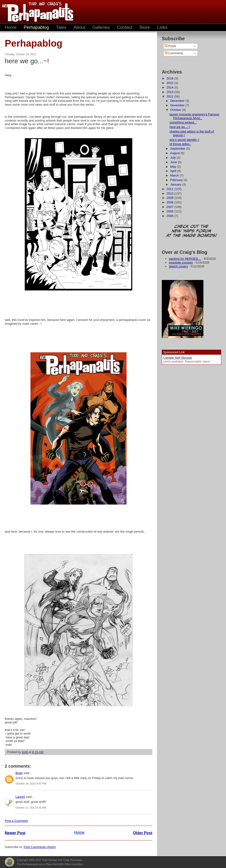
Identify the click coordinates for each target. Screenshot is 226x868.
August (175, 153)
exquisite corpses (181, 262)
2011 (170, 189)
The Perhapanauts (36, 12)
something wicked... (183, 122)
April (174, 171)
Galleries (101, 27)
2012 (170, 96)
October (176, 110)
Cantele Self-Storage (178, 358)
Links (162, 27)
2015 (170, 83)
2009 (170, 198)
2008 (170, 202)
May (174, 167)
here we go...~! (180, 127)
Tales (61, 27)
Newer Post (15, 833)
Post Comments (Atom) (40, 847)
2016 (170, 78)
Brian (19, 773)
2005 (170, 216)
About (79, 27)
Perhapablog (36, 27)
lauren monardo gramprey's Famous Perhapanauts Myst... (194, 116)
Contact (125, 27)
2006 (170, 211)
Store (145, 27)
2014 (170, 87)
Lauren (20, 797)
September (178, 149)
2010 (170, 194)
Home (11, 27)
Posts (170, 46)
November (178, 105)
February (177, 180)
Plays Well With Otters (10, 862)
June (174, 162)
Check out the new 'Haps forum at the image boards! (192, 231)
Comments (174, 53)
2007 (170, 207)
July (174, 158)
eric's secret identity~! (184, 140)
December (178, 101)
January (176, 184)
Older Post (143, 833)
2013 (170, 92)
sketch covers (178, 266)
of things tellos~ (180, 144)
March (175, 175)
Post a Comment (16, 821)
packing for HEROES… (185, 259)
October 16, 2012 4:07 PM (31, 784)
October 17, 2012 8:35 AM (31, 808)
